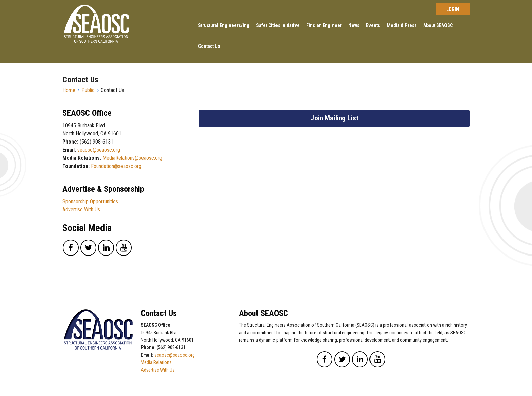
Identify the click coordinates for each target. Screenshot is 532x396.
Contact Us (209, 46)
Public (88, 90)
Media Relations (156, 362)
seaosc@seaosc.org (99, 150)
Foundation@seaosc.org (116, 166)
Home (69, 90)
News (354, 25)
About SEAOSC (438, 25)
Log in (453, 9)
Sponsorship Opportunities (90, 201)
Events (373, 25)
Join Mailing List (334, 118)
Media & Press (402, 25)
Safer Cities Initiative (278, 25)
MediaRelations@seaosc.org (132, 158)
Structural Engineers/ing (224, 25)
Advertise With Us (81, 210)
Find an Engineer (324, 25)
